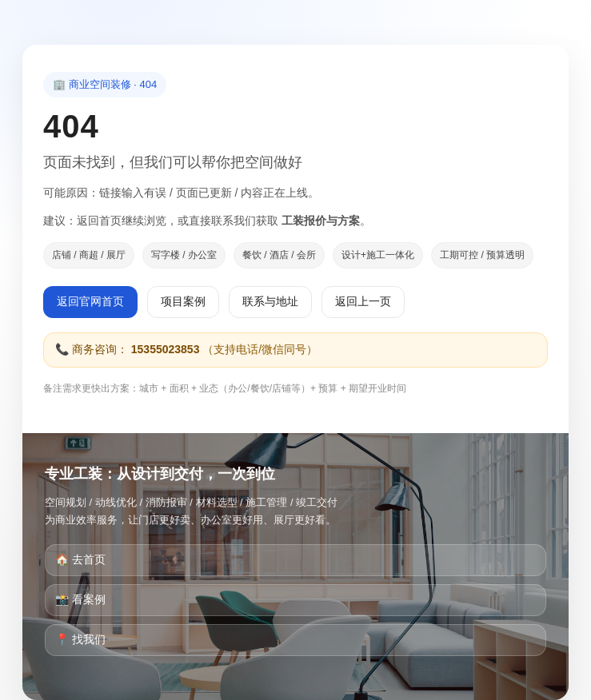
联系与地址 (270, 301)
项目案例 (183, 301)
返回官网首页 (90, 301)
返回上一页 (363, 301)
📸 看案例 (80, 599)
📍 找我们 (80, 639)
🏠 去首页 (80, 559)
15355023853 (166, 349)
